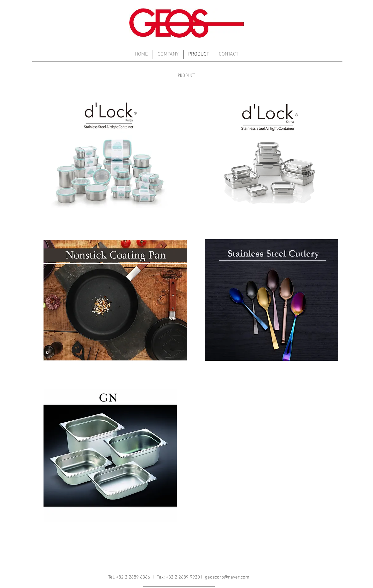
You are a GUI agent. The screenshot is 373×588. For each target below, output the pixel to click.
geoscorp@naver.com (227, 577)
